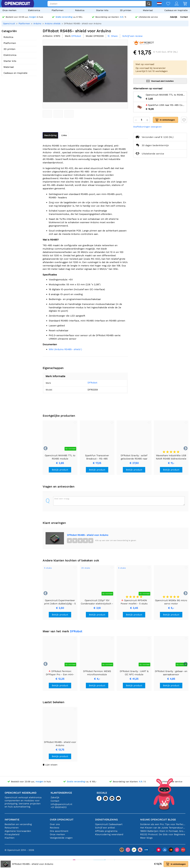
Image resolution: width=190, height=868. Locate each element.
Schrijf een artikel (105, 828)
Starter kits (102, 10)
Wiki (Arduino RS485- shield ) (65, 349)
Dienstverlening (106, 820)
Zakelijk (174, 17)
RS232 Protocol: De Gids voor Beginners (163, 834)
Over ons (55, 824)
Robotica (80, 10)
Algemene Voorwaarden (18, 831)
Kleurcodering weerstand (109, 834)
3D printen (126, 10)
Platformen (58, 10)
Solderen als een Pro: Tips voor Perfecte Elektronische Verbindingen (163, 824)
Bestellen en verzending (18, 824)
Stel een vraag (62, 499)
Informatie (12, 820)
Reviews (55, 828)
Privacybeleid (12, 834)
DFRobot (89, 383)
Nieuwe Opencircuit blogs (158, 820)
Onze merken (9, 10)
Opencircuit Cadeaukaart (109, 824)
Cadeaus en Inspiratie (176, 10)
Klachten (10, 838)
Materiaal (148, 10)
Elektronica (34, 10)
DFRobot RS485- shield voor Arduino (88, 535)
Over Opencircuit (62, 820)
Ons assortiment (59, 831)
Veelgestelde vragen (61, 838)
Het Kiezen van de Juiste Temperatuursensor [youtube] (163, 828)
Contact (184, 17)
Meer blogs (146, 838)
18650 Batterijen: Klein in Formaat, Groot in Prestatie (163, 831)
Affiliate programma (106, 831)
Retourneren (12, 828)
